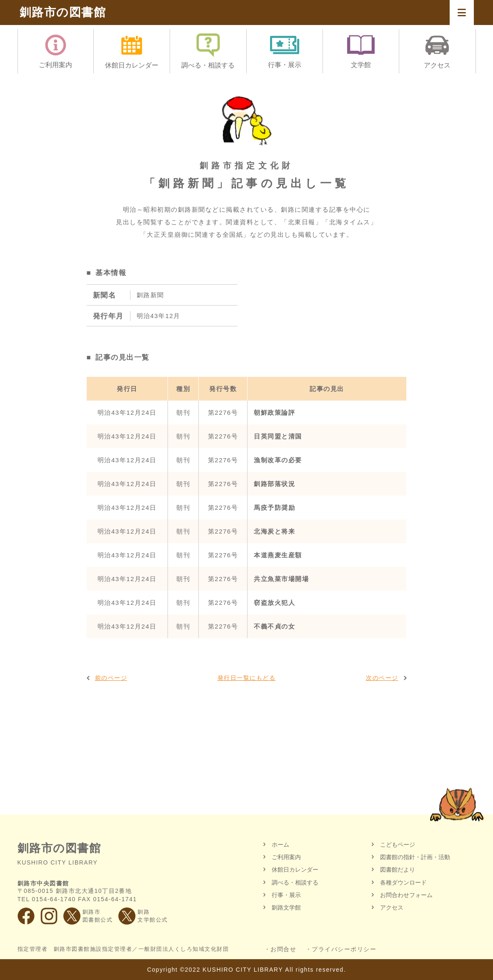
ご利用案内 (286, 857)
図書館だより (398, 870)
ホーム (280, 845)
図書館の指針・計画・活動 (415, 857)
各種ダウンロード (403, 882)
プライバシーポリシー (344, 949)
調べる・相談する (295, 882)
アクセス (392, 907)
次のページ (382, 678)
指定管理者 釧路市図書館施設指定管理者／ (123, 949)
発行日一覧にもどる (247, 678)
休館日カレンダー (295, 870)
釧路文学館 (286, 907)
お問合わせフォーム (406, 895)
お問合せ (283, 949)
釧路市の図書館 (63, 12)
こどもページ (398, 845)
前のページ (111, 678)
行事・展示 (286, 895)
